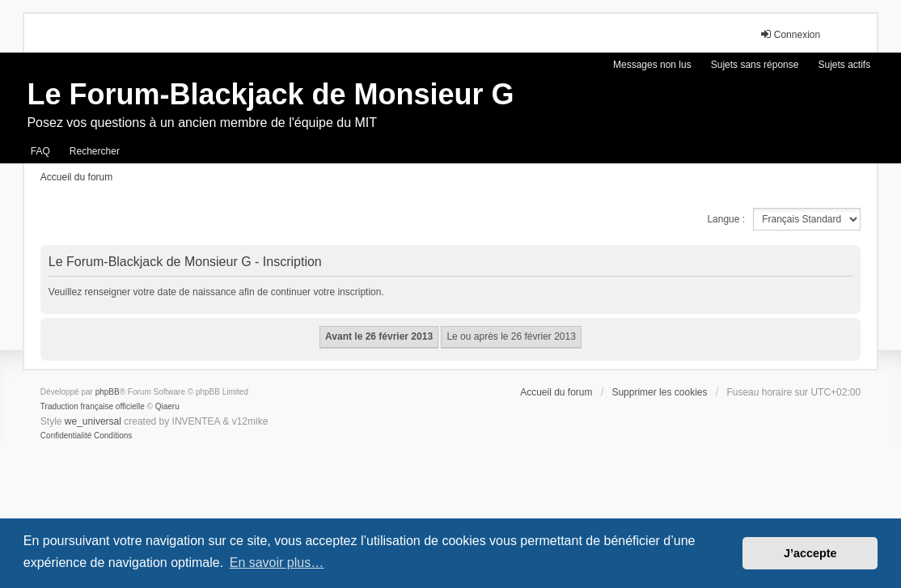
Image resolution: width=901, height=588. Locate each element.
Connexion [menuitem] (790, 34)
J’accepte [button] (810, 553)
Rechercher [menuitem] (95, 151)
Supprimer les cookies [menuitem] (659, 392)
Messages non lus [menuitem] (652, 65)
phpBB (108, 392)
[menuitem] (66, 436)
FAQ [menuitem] (40, 151)
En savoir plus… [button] (277, 563)
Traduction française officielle (93, 406)
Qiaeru (167, 406)
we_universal (93, 421)
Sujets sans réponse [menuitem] (755, 65)
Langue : (726, 219)
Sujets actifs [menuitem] (844, 65)
